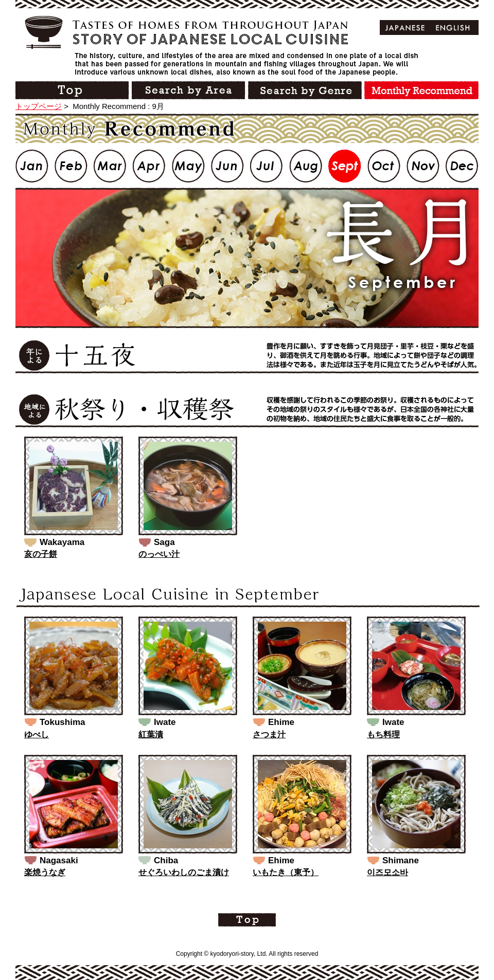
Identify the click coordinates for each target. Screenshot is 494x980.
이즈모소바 (387, 872)
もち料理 (383, 734)
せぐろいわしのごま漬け (184, 872)
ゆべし (37, 734)
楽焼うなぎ (45, 872)
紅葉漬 (151, 734)
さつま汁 (269, 734)
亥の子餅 (41, 554)
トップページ (39, 106)
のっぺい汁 (159, 554)
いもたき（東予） (286, 872)
